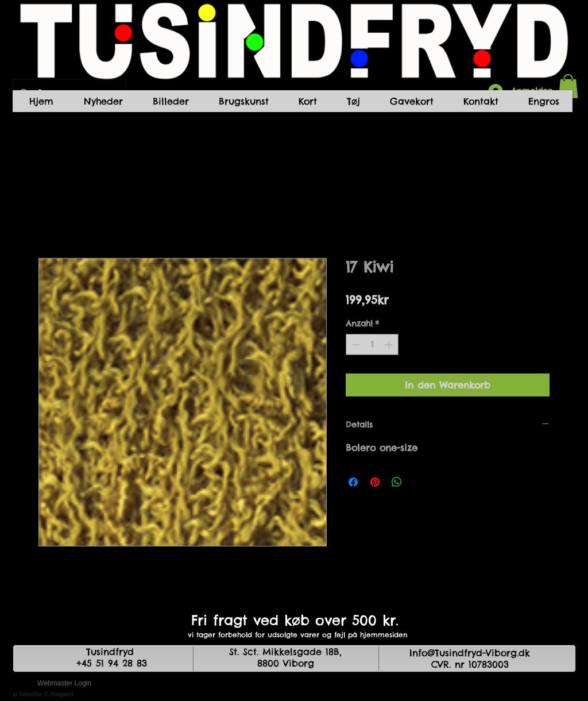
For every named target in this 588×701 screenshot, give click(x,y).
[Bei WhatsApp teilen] (397, 482)
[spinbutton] (372, 344)
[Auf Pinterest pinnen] (375, 482)
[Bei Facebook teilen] (353, 482)
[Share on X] (419, 482)
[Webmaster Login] (64, 684)
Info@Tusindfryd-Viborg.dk (470, 653)
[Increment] (390, 344)
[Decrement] (355, 344)
